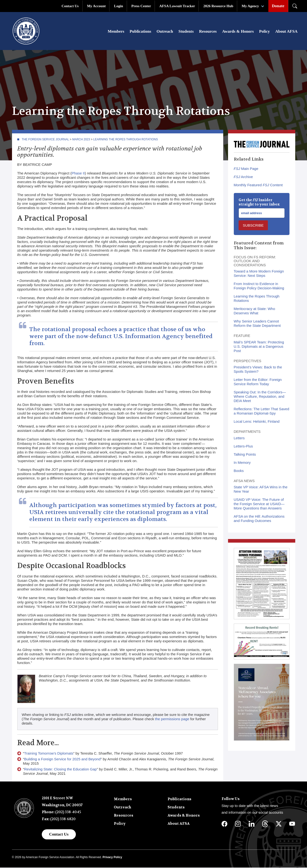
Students (186, 32)
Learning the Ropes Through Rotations (126, 140)
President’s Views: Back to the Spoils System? (258, 370)
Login (119, 6)
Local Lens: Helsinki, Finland (257, 422)
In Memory (242, 463)
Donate (278, 6)
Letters (239, 438)
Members (116, 32)
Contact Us (70, 6)
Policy (265, 32)
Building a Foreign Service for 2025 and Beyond (63, 759)
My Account (96, 6)
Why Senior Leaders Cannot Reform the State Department (257, 324)
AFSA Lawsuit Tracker (177, 6)
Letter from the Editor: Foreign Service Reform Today (258, 382)
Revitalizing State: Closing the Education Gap (61, 770)
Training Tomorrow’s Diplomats (49, 754)
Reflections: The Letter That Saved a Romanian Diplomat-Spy (262, 412)
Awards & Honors (238, 32)
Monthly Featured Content (258, 185)
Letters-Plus (243, 447)
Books (239, 471)
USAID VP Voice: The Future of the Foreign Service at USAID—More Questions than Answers (259, 504)
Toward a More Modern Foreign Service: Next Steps (259, 274)
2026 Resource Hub (218, 6)
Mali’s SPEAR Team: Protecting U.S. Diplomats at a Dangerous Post (259, 347)
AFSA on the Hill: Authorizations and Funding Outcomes (259, 519)
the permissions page (172, 719)
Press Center (141, 6)
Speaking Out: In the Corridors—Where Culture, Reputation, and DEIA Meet (260, 397)
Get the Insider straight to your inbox (259, 203)
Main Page (246, 169)
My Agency (250, 6)
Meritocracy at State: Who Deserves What (255, 311)
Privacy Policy (112, 858)
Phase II (78, 174)
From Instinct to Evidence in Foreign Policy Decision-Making (259, 286)
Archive (243, 177)
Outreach (165, 32)
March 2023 (81, 140)
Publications (140, 32)
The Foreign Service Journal (45, 140)
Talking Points (245, 455)
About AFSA (286, 32)
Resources (208, 32)
